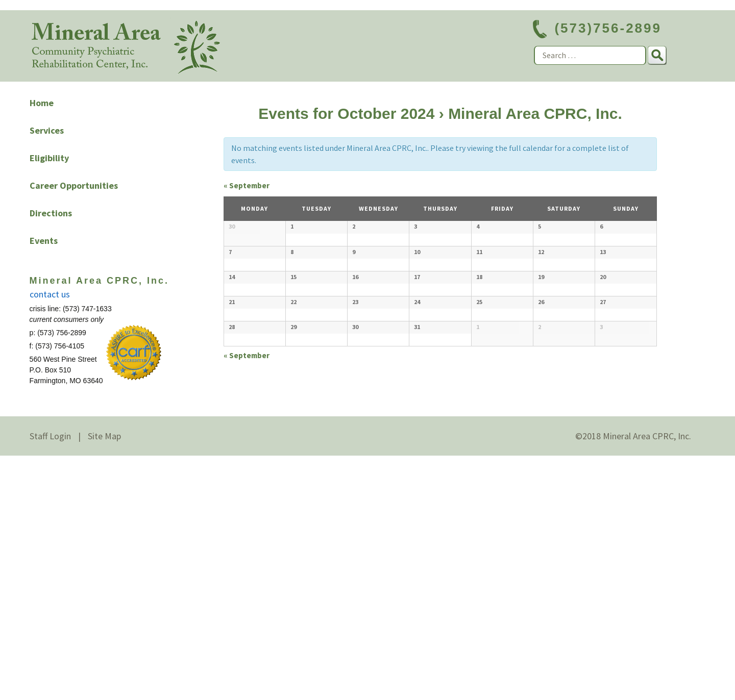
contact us (50, 294)
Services (47, 130)
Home (42, 103)
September (247, 185)
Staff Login (50, 680)
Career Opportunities (74, 185)
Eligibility (49, 158)
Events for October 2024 (346, 114)
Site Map (104, 680)
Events (44, 241)
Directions (51, 213)
